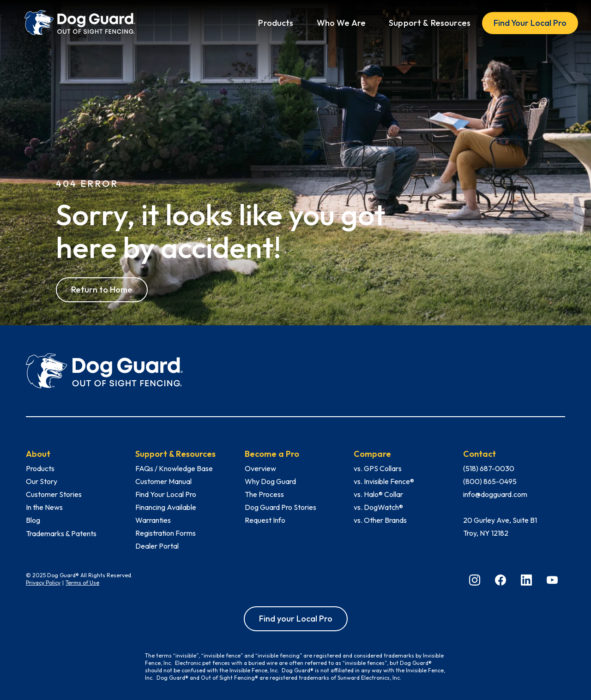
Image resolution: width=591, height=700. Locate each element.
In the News (44, 507)
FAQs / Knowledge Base (174, 468)
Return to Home (102, 290)
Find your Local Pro (296, 619)
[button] (276, 23)
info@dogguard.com (495, 494)
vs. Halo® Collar (378, 494)
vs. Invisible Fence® (384, 481)
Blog (33, 520)
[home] (80, 23)
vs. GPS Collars (378, 468)
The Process (264, 494)
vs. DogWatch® (378, 507)
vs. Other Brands (380, 520)
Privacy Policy (43, 583)
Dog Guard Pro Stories (280, 507)
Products (40, 468)
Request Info (265, 520)
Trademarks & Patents (61, 533)
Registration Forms (166, 533)
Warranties (153, 520)
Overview (260, 468)
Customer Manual (163, 481)
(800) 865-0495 (490, 481)
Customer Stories (54, 494)
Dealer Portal (157, 546)
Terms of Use (82, 583)
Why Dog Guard (270, 481)
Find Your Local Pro (530, 23)
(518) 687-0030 (489, 468)
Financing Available (166, 507)
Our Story (42, 481)
